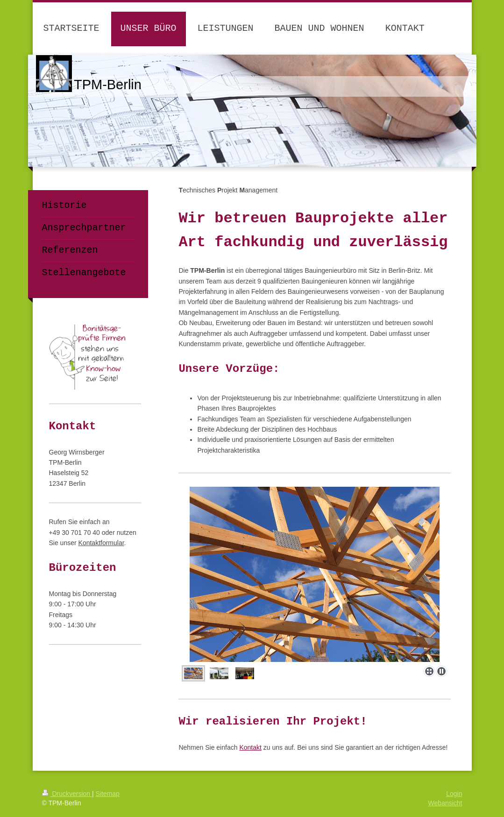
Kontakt (250, 747)
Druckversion (67, 794)
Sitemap (108, 794)
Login (454, 794)
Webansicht (445, 803)
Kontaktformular (101, 543)
